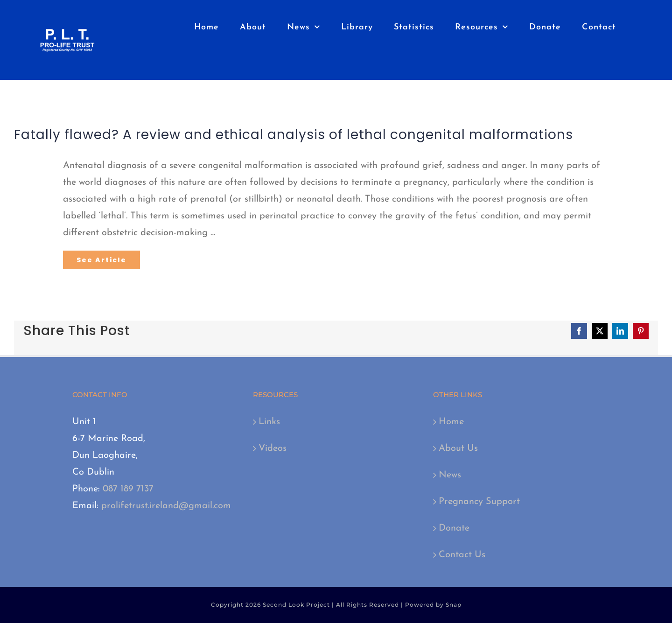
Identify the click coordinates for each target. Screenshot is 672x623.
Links (269, 422)
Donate (454, 528)
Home (451, 422)
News (450, 475)
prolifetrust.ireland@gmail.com (166, 506)
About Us (458, 448)
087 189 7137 (128, 489)
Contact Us (462, 555)
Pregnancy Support (479, 502)
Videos (273, 448)
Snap (454, 605)
